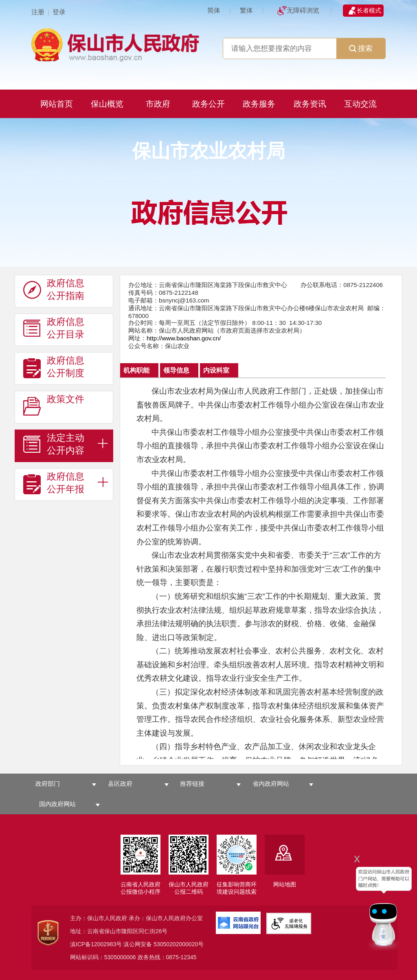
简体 (214, 10)
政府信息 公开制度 (54, 367)
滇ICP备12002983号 (96, 944)
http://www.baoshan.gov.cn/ (184, 338)
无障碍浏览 (303, 10)
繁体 (246, 10)
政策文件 (54, 406)
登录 (59, 12)
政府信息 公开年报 (54, 483)
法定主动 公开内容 (54, 444)
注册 (38, 12)
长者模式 (369, 10)
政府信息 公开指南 (54, 289)
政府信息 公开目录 (54, 328)
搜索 (361, 48)
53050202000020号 (179, 944)
